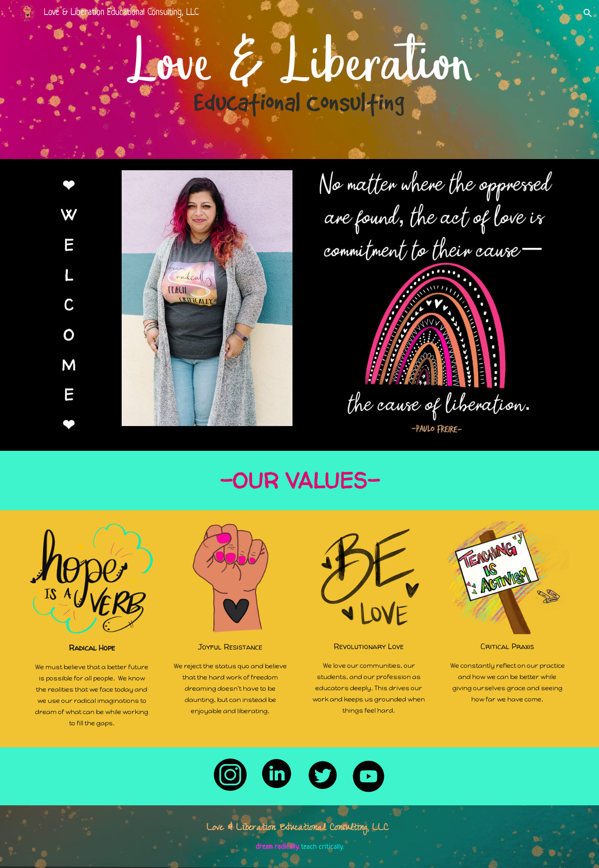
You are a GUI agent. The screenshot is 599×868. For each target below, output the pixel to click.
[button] (588, 13)
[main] (69, 305)
